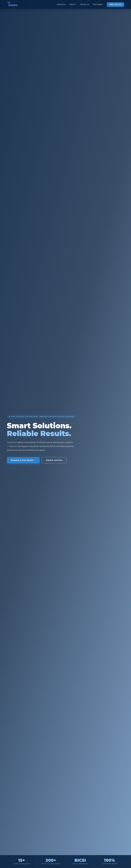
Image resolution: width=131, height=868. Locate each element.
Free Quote (116, 5)
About (73, 5)
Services (61, 5)
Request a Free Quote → (23, 460)
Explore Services (54, 460)
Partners (98, 5)
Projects (84, 5)
